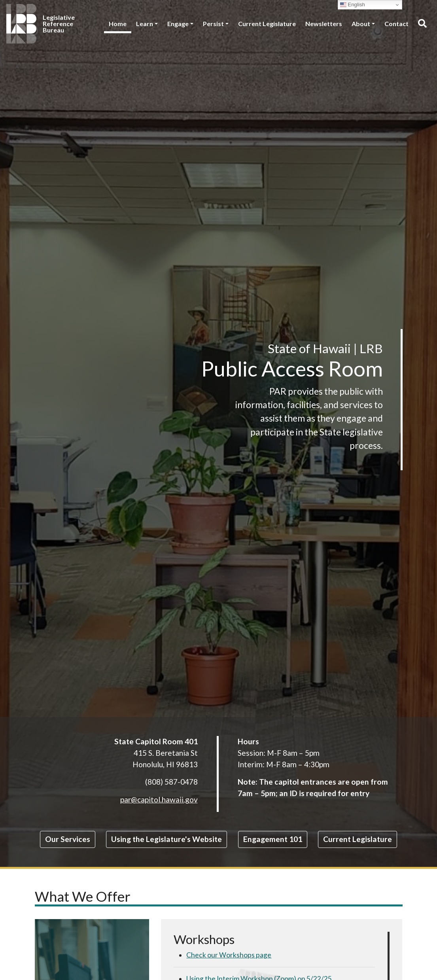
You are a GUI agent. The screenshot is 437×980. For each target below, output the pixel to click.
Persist (213, 24)
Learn (145, 24)
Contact (396, 24)
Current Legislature (267, 24)
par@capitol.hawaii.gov (159, 799)
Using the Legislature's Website (166, 839)
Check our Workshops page (229, 955)
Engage (178, 24)
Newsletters (324, 24)
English (353, 5)
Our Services (68, 839)
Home (118, 24)
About (361, 24)
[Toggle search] (422, 24)
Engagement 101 (273, 839)
